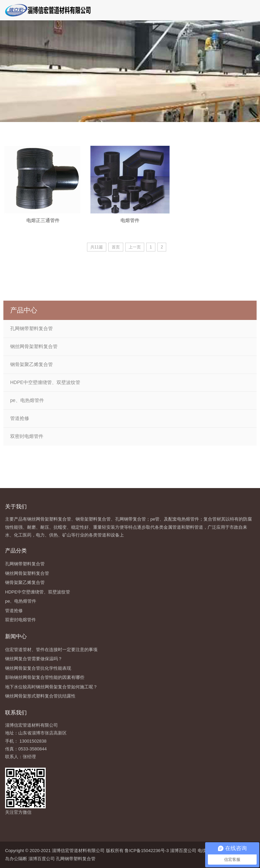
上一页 (135, 247)
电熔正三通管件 (43, 220)
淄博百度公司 (183, 851)
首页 (116, 247)
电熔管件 (130, 220)
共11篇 (97, 247)
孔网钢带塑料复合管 (31, 328)
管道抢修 (20, 418)
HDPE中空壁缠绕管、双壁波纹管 (45, 382)
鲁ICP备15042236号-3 (146, 851)
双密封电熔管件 (27, 436)
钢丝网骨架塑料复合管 (34, 346)
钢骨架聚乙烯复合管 (31, 364)
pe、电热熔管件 (27, 400)
